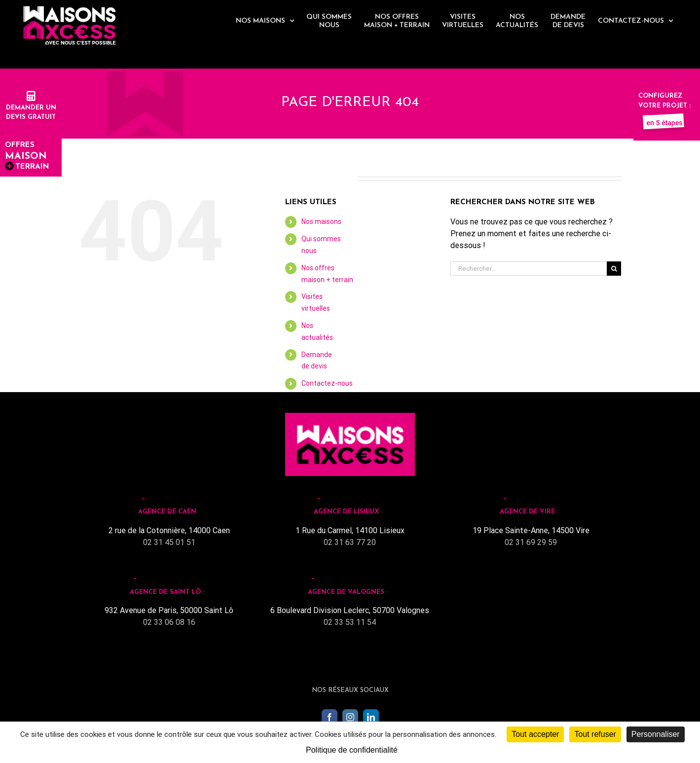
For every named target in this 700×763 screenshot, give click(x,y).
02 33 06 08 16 (169, 622)
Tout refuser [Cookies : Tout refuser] (595, 734)
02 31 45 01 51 (169, 542)
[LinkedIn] (371, 717)
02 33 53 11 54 (350, 622)
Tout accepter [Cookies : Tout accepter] (535, 734)
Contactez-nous (327, 383)
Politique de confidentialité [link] (352, 750)
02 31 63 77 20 (350, 542)
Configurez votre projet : (664, 106)
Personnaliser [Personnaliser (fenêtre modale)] (656, 734)
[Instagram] (350, 717)
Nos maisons (321, 221)
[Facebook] (330, 717)
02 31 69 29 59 (531, 542)
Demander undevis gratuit (31, 108)
